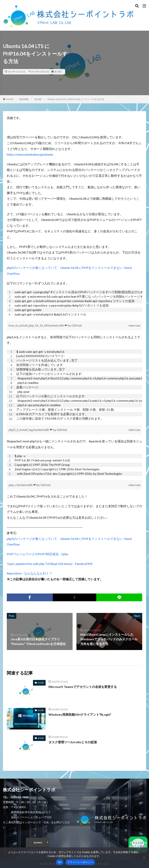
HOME (10, 99)
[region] (74, 303)
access (38, 842)
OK (60, 862)
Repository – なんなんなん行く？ (29, 573)
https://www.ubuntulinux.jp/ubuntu (30, 154)
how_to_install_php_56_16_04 (29, 325)
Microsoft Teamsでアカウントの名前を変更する (83, 687)
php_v (13, 485)
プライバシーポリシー (80, 862)
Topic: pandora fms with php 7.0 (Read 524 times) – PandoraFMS (50, 564)
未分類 (58, 72)
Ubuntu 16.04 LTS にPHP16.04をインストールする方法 (76, 99)
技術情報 (24, 99)
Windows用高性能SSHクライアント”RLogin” (80, 714)
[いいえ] (144, 858)
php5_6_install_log (21, 430)
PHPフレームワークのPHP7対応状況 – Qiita (37, 554)
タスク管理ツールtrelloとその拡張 (73, 742)
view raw (134, 325)
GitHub (77, 325)
